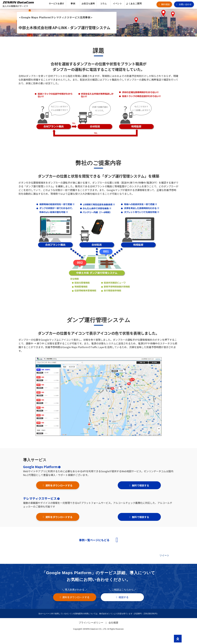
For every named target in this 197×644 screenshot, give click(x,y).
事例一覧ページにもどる (94, 540)
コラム (104, 4)
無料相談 (165, 4)
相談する (124, 597)
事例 (73, 4)
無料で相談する (141, 485)
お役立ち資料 (88, 4)
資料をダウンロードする (59, 485)
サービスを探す (57, 4)
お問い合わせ (185, 4)
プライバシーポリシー (91, 623)
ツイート (164, 555)
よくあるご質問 (134, 4)
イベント (117, 4)
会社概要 (113, 623)
